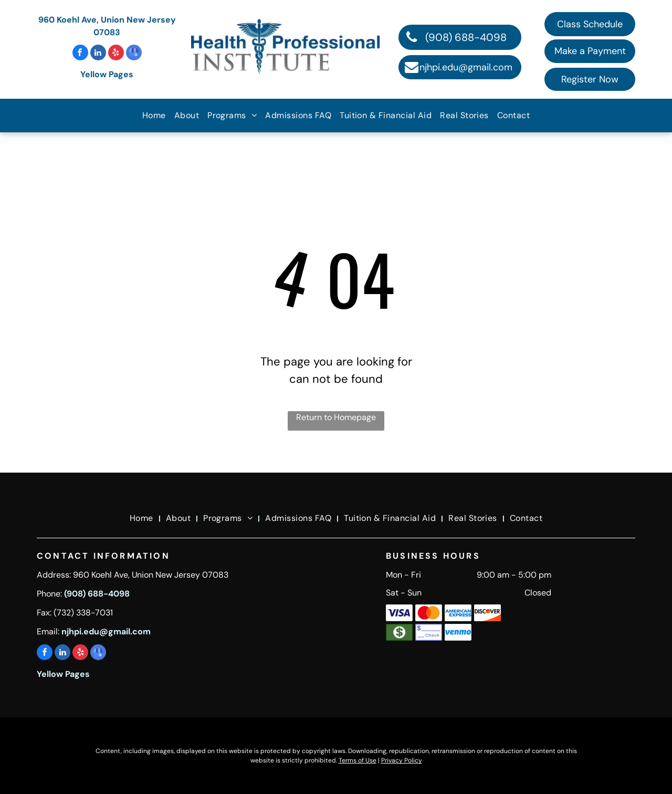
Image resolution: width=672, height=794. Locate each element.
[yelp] (116, 54)
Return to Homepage (336, 417)
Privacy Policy (402, 760)
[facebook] (80, 54)
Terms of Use (358, 760)
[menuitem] (154, 116)
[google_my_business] (134, 54)
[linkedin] (98, 54)
